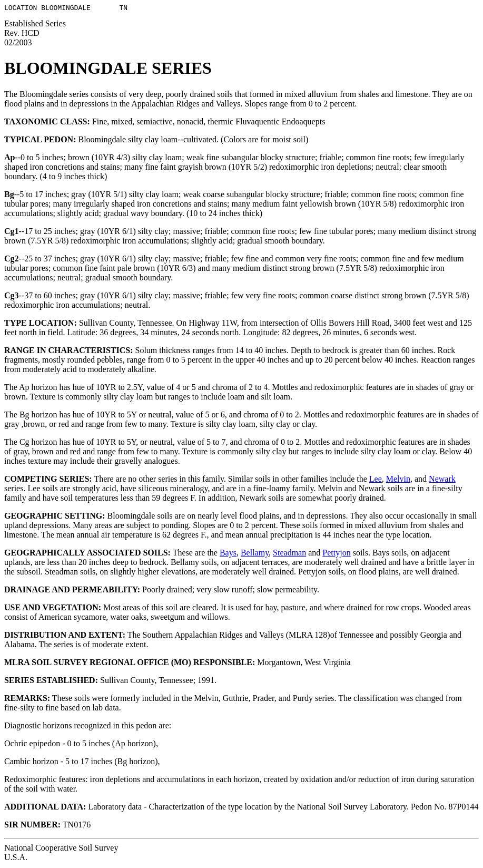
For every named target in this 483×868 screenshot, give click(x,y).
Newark (442, 480)
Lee (376, 480)
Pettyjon (336, 554)
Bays (228, 554)
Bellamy (255, 554)
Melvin (398, 480)
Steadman (289, 554)
